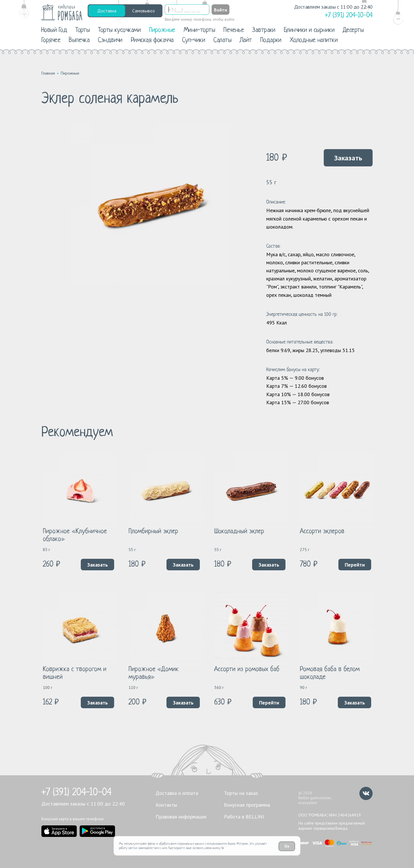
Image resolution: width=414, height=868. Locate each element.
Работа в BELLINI (244, 817)
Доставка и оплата (177, 793)
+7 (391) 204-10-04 (76, 793)
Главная (48, 73)
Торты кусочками (119, 30)
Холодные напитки (314, 40)
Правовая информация (181, 817)
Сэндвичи (110, 40)
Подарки (271, 40)
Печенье (234, 30)
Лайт (246, 40)
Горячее (51, 40)
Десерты (353, 30)
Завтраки (264, 30)
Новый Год (54, 30)
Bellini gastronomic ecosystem (315, 800)
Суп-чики (194, 40)
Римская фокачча (152, 40)
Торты (83, 30)
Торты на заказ (241, 793)
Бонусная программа (247, 805)
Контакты (166, 805)
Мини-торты (200, 30)
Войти (221, 10)
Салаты (222, 40)
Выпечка (79, 40)
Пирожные (162, 30)
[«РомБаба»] (62, 12)
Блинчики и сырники (309, 30)
